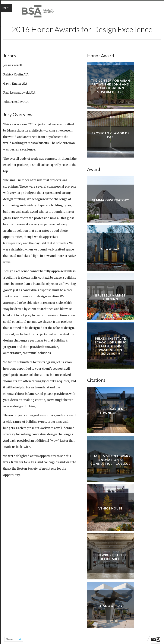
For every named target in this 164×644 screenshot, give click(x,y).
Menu (7, 8)
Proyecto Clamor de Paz (110, 135)
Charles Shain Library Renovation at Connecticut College (110, 459)
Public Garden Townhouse (111, 411)
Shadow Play (111, 606)
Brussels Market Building (111, 297)
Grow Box (110, 249)
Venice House (111, 508)
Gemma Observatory (111, 200)
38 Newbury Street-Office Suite (110, 557)
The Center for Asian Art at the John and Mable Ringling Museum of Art (111, 86)
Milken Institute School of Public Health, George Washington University (110, 346)
